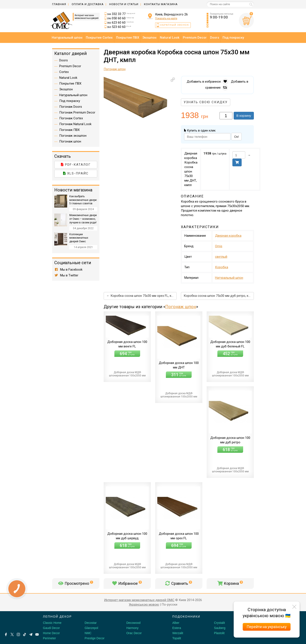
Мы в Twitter (66, 275)
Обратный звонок (175, 25)
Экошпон (66, 89)
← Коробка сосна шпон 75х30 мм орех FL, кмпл (142, 296)
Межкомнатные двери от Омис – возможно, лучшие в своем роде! (83, 219)
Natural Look (68, 78)
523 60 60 (119, 27)
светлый (221, 257)
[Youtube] (37, 634)
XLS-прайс (76, 173)
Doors (64, 60)
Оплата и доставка (88, 4)
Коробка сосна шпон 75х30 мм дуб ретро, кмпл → (219, 296)
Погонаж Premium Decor (77, 112)
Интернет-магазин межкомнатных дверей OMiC (139, 600)
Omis (219, 246)
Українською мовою (144, 605)
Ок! (236, 137)
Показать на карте (166, 18)
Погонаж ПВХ (69, 130)
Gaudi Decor (51, 628)
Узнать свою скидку (206, 102)
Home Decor (51, 633)
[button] (173, 80)
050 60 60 (121, 18)
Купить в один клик (200, 130)
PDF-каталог (76, 165)
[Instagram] (18, 634)
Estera (177, 628)
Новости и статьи (124, 4)
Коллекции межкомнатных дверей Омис (79, 238)
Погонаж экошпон (73, 136)
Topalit (177, 638)
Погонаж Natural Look (75, 124)
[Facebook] (6, 634)
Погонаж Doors (71, 107)
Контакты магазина (161, 4)
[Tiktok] (25, 634)
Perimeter (49, 638)
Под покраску (70, 101)
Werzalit (178, 633)
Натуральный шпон (229, 278)
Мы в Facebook (68, 270)
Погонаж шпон (181, 307)
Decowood (133, 623)
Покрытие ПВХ (70, 83)
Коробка (222, 267)
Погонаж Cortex (71, 118)
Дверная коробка (228, 236)
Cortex (64, 72)
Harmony (133, 628)
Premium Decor (70, 66)
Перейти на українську (267, 627)
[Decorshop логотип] (17, 621)
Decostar (91, 623)
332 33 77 (121, 14)
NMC (88, 633)
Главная (59, 4)
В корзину (244, 116)
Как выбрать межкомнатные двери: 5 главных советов (83, 200)
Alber (176, 623)
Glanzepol (91, 628)
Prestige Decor (95, 638)
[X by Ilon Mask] (12, 634)
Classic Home (52, 623)
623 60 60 (120, 23)
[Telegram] (31, 634)
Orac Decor (134, 633)
